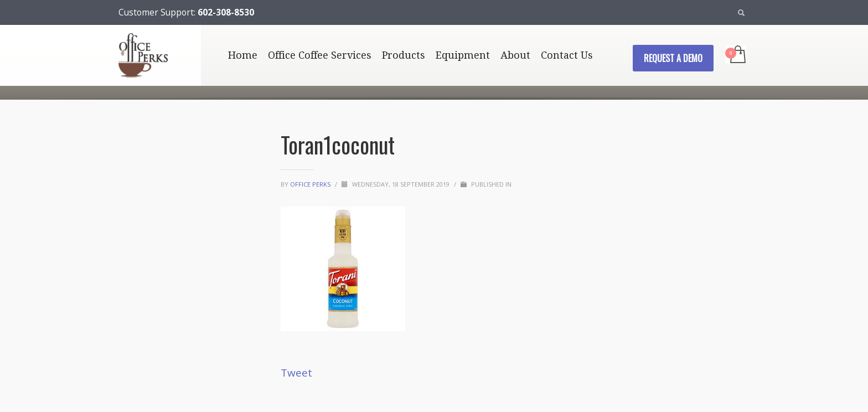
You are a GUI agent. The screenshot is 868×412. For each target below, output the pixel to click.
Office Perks (311, 184)
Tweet (296, 373)
